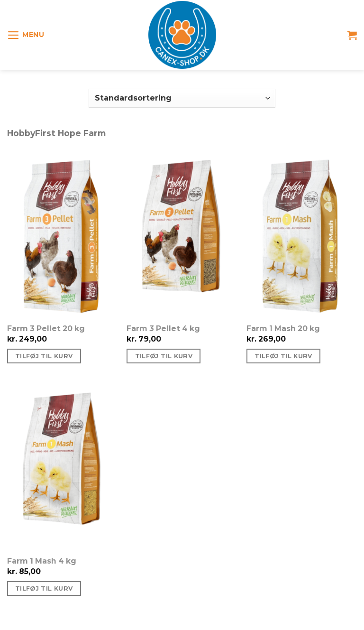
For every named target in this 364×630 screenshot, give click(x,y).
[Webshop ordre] (182, 98)
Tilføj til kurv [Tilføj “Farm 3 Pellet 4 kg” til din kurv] (164, 356)
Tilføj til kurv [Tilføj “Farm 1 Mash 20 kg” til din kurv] (283, 356)
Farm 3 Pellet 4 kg (163, 329)
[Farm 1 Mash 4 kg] (62, 466)
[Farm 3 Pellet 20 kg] (62, 234)
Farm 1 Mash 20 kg (283, 329)
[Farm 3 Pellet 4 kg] (182, 234)
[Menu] (26, 35)
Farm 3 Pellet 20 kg (46, 329)
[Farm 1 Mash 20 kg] (302, 234)
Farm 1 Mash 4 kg (42, 561)
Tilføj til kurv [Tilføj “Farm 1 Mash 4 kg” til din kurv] (44, 588)
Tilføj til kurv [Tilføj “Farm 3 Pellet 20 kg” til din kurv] (44, 356)
